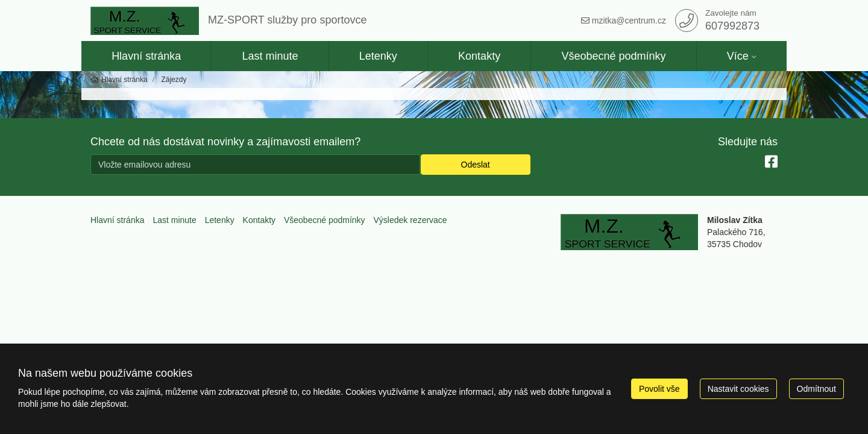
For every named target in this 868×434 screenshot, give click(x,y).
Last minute (270, 56)
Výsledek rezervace (410, 220)
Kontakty (479, 56)
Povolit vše (659, 389)
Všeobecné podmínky (613, 56)
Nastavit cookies (738, 389)
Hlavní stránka (146, 56)
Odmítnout (816, 389)
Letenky (378, 56)
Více (738, 56)
